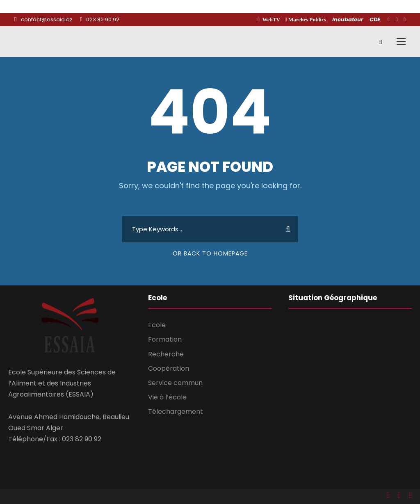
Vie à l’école (167, 397)
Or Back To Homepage (210, 253)
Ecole (157, 325)
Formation (165, 339)
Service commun (175, 383)
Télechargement (176, 412)
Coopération (169, 368)
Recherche (166, 354)
